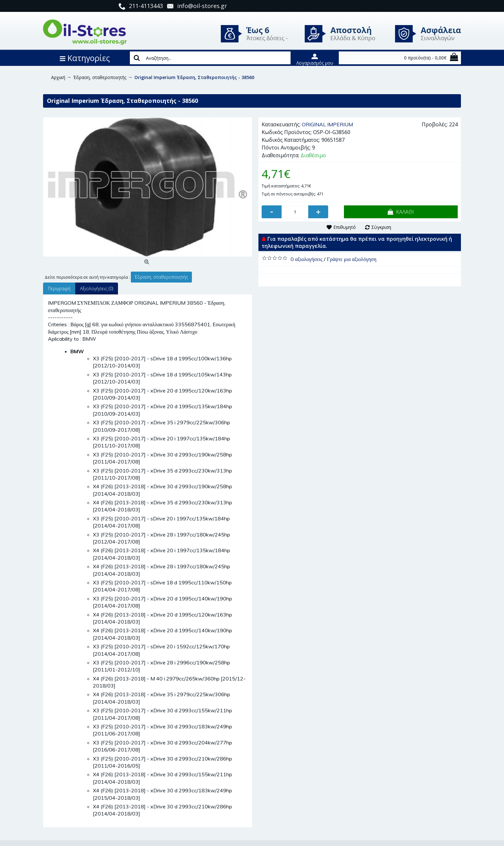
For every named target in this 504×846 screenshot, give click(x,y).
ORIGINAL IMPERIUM (327, 124)
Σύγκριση (381, 227)
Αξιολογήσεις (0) (97, 288)
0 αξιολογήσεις (306, 259)
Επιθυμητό (345, 227)
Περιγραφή (59, 288)
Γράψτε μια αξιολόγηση (352, 259)
